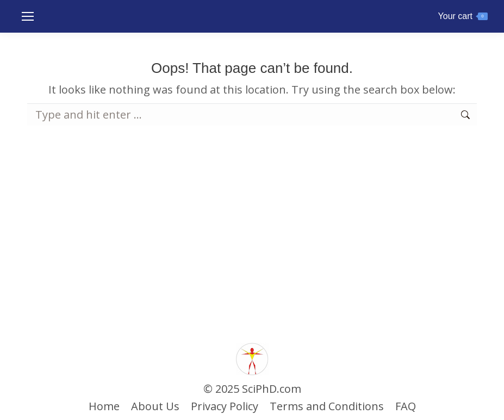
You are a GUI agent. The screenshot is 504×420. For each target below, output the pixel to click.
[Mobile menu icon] (28, 16)
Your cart (463, 16)
